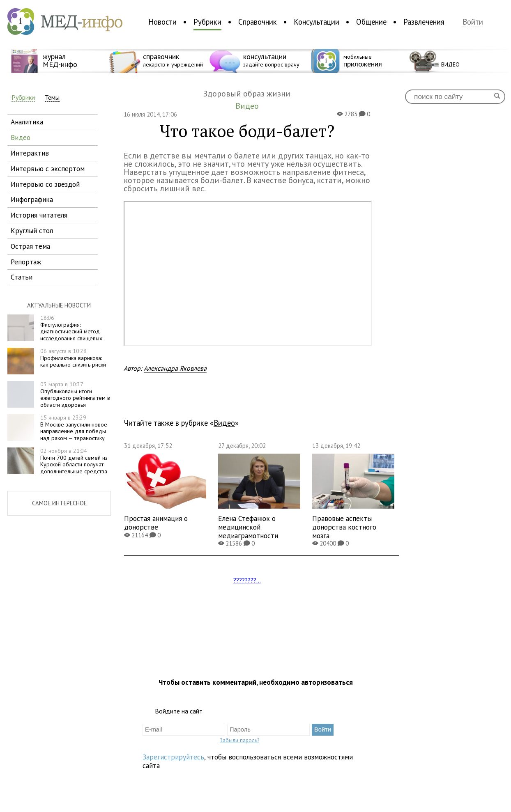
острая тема (30, 246)
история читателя (39, 215)
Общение (371, 22)
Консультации (316, 22)
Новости (162, 22)
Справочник (258, 22)
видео (21, 137)
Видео (224, 423)
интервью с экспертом (48, 169)
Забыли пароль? (239, 740)
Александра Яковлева (175, 368)
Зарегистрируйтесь (173, 757)
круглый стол (32, 231)
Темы (52, 97)
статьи (22, 277)
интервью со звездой (45, 184)
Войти (473, 22)
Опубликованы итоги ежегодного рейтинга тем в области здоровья (75, 395)
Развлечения (424, 22)
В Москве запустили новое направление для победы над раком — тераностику (74, 428)
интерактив (30, 153)
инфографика (32, 199)
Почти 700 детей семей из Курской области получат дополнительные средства (74, 461)
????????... (247, 580)
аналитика (27, 122)
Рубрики (207, 22)
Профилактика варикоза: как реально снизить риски (73, 358)
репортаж (26, 262)
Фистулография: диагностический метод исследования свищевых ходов (55, 331)
